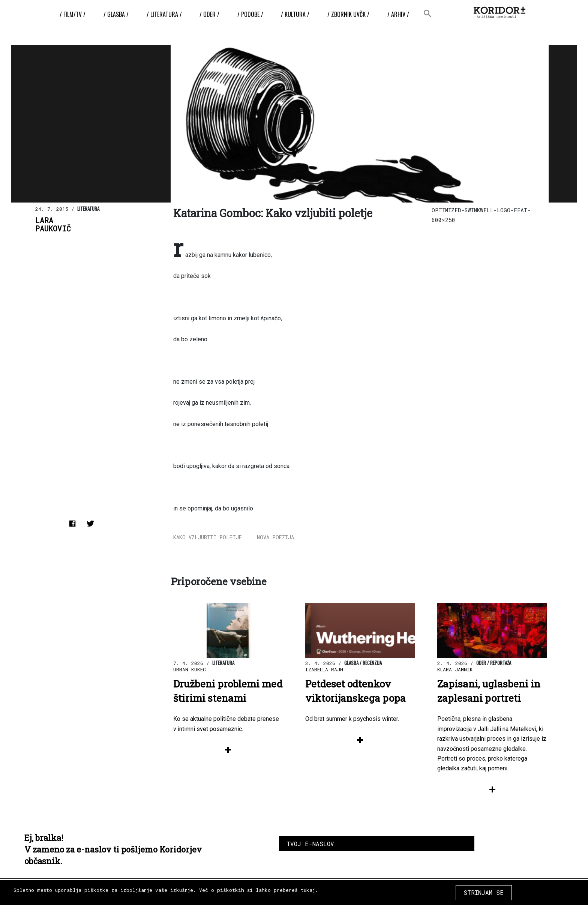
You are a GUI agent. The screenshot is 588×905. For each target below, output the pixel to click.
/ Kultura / (295, 14)
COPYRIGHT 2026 (514, 890)
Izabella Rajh (324, 669)
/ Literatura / (164, 14)
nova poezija (275, 537)
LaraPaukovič (53, 225)
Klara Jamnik (455, 669)
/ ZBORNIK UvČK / (348, 14)
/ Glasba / (116, 14)
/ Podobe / (250, 14)
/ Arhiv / (398, 14)
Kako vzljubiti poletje (208, 537)
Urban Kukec (190, 669)
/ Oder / (209, 14)
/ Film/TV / (73, 14)
